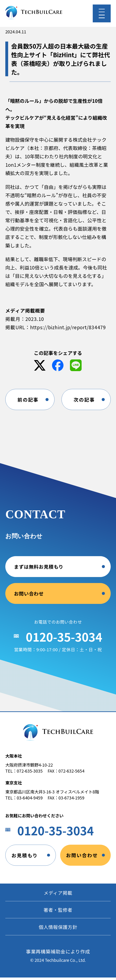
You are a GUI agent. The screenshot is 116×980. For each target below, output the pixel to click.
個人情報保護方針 (58, 929)
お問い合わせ (29, 598)
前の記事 (28, 400)
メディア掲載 (58, 894)
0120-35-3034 (64, 641)
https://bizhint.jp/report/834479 (69, 327)
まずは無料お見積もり (39, 571)
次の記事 (84, 400)
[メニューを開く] (102, 13)
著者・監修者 (58, 912)
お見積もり (25, 857)
